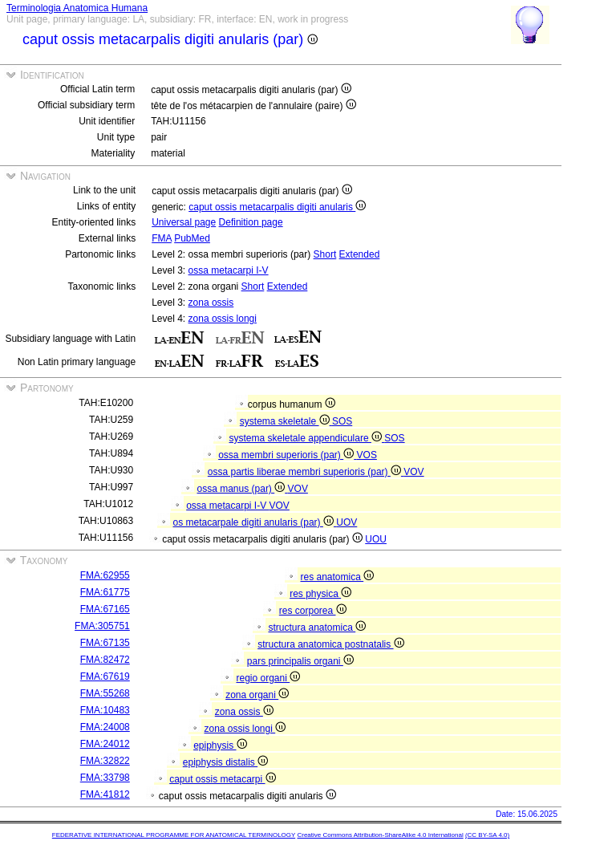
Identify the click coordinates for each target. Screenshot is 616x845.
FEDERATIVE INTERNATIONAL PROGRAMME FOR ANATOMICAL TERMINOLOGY (174, 835)
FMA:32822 (105, 761)
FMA (162, 238)
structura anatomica (317, 628)
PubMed (192, 238)
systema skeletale (286, 421)
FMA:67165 (105, 609)
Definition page (251, 222)
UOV (346, 522)
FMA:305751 (102, 626)
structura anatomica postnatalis (330, 644)
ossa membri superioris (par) (287, 455)
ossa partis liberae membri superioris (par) (306, 472)
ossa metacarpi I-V (229, 270)
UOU (376, 539)
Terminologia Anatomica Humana (77, 8)
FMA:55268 (105, 693)
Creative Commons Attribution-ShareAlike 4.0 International (380, 835)
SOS (342, 421)
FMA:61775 (105, 592)
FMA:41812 (105, 794)
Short (325, 254)
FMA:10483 (105, 710)
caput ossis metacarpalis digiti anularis (277, 207)
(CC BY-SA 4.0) (487, 835)
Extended (360, 254)
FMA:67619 (105, 676)
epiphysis (220, 745)
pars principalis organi (300, 661)
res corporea (313, 611)
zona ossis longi (223, 319)
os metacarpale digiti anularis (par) (255, 522)
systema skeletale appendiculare (307, 438)
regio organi (268, 678)
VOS (367, 455)
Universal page (184, 222)
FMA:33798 (105, 778)
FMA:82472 (105, 660)
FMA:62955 (105, 575)
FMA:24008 (105, 727)
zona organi (257, 695)
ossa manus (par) (243, 489)
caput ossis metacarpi (222, 779)
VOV (413, 472)
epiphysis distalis (225, 762)
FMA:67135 (105, 643)
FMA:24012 (105, 744)
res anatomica (337, 577)
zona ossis (211, 303)
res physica (320, 594)
